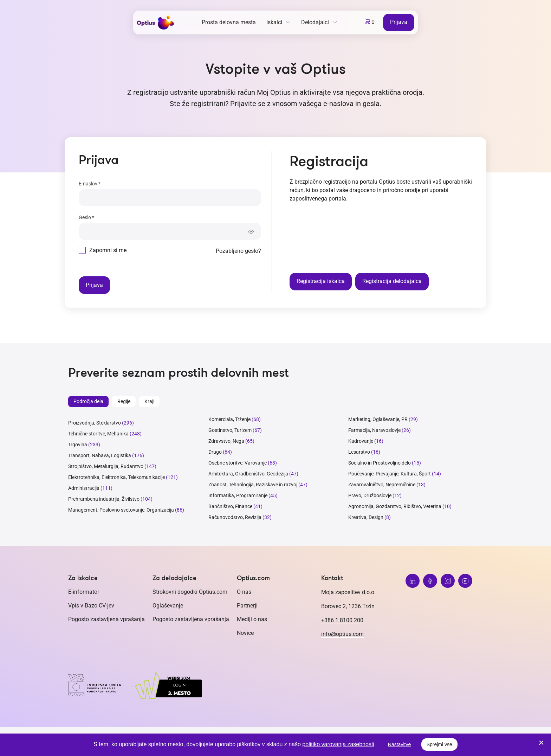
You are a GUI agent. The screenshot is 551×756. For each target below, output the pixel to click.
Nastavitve (399, 744)
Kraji (149, 401)
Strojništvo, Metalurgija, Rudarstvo (106, 466)
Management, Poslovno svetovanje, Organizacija (121, 510)
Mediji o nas (252, 619)
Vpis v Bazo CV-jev (91, 606)
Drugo (215, 452)
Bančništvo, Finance (230, 506)
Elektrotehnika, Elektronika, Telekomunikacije (116, 477)
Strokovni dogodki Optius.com (190, 592)
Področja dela (88, 401)
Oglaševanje (168, 606)
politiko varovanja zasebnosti (338, 744)
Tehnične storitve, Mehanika (98, 434)
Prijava (399, 22)
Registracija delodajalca (392, 281)
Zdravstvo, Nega (226, 441)
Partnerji (247, 606)
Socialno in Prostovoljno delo (380, 463)
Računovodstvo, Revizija (235, 517)
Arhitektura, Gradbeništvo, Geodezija (248, 474)
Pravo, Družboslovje (370, 495)
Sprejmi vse (439, 744)
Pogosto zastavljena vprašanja (106, 619)
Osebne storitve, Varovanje (238, 463)
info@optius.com (342, 634)
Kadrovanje (361, 441)
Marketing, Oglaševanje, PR (378, 419)
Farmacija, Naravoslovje (375, 430)
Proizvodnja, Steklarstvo (95, 423)
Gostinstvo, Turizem (230, 430)
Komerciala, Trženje (229, 419)
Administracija (84, 488)
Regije (124, 401)
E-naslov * (90, 184)
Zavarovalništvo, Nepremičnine (382, 485)
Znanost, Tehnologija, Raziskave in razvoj (253, 485)
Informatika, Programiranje (238, 495)
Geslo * (86, 217)
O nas (244, 592)
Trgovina (78, 445)
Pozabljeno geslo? (238, 251)
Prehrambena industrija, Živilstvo (104, 499)
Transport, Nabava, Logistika (100, 455)
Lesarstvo (359, 452)
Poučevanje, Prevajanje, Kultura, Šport (390, 474)
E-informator (84, 592)
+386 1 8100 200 (342, 620)
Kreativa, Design (366, 517)
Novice (245, 633)
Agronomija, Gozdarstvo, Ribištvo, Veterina (395, 506)
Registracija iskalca (321, 281)
